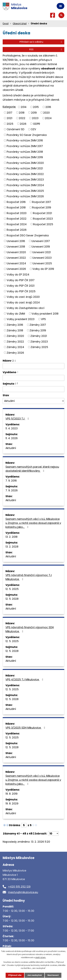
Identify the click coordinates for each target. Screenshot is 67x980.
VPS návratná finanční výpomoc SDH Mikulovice (30, 629)
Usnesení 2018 (16, 247)
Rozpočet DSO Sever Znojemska (28, 235)
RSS (46, 49)
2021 (9, 118)
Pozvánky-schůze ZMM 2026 (25, 196)
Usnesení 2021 (42, 252)
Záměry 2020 (15, 336)
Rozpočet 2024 (17, 224)
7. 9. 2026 (12, 490)
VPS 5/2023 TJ (18, 419)
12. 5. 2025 (12, 589)
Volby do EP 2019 (43, 269)
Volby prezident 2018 (45, 313)
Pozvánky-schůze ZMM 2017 (25, 146)
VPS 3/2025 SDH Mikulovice (26, 728)
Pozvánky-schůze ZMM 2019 (25, 157)
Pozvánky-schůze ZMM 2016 (25, 140)
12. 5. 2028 (12, 599)
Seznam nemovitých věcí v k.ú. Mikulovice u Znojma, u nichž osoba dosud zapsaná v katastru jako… (33, 523)
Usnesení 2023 (42, 258)
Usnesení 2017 (41, 241)
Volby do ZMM (16, 313)
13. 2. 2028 (12, 547)
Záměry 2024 (15, 347)
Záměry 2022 (15, 341)
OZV (33, 129)
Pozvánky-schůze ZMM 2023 (25, 180)
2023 (35, 118)
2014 (24, 107)
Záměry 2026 (15, 353)
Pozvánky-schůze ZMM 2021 (25, 168)
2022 (22, 118)
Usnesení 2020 (16, 252)
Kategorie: (9, 107)
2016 (48, 107)
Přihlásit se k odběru (41, 42)
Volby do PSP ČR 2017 (21, 280)
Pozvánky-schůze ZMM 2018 (25, 152)
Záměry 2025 (39, 347)
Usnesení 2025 (42, 263)
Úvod (6, 24)
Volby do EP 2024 (18, 275)
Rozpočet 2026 (17, 230)
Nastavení (53, 975)
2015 (36, 107)
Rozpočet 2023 (43, 219)
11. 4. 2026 (12, 438)
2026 (23, 124)
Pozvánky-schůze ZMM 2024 (25, 185)
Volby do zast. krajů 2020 (23, 297)
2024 (48, 118)
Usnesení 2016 (16, 241)
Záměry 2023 (39, 341)
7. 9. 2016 (11, 481)
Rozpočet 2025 (43, 224)
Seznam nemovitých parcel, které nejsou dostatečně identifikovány (32, 469)
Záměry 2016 (15, 325)
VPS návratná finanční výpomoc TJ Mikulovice (29, 577)
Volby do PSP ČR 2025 (21, 291)
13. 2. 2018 (11, 537)
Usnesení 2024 (16, 263)
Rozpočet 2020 (17, 213)
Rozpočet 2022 (17, 219)
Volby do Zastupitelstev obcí (26, 308)
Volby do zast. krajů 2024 (23, 302)
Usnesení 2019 (41, 247)
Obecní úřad (20, 24)
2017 (9, 112)
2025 (10, 124)
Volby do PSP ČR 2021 (21, 286)
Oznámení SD (15, 129)
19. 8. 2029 (12, 803)
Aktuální (11, 448)
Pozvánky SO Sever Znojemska (27, 135)
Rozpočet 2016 (16, 202)
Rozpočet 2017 (42, 202)
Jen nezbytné (34, 975)
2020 (46, 112)
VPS (43, 319)
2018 (22, 112)
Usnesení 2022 (16, 258)
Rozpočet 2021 (42, 213)
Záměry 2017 (38, 325)
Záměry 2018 (15, 330)
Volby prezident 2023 (21, 319)
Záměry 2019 (38, 330)
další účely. (41, 957)
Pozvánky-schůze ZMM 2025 (25, 191)
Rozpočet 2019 (42, 207)
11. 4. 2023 (12, 428)
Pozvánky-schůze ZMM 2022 (25, 174)
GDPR (37, 124)
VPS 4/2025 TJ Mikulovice (25, 679)
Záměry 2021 (39, 336)
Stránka (14, 825)
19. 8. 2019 (11, 794)
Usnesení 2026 (16, 269)
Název (8, 361)
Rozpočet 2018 (16, 207)
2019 (34, 112)
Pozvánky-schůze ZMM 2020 (25, 163)
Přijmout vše (15, 975)
